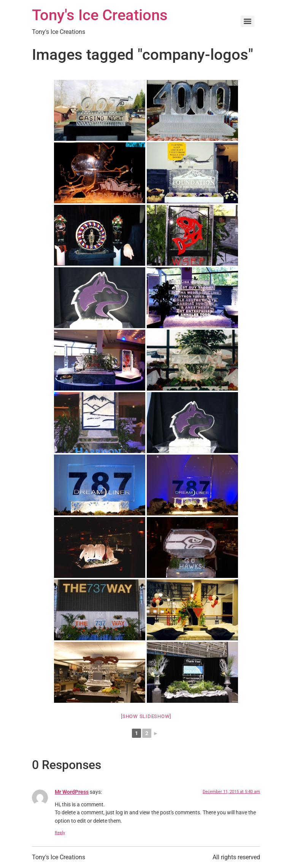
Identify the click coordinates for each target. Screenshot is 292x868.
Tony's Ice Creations (100, 15)
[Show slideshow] (146, 716)
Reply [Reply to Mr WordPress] (60, 833)
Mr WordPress (72, 792)
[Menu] (248, 21)
